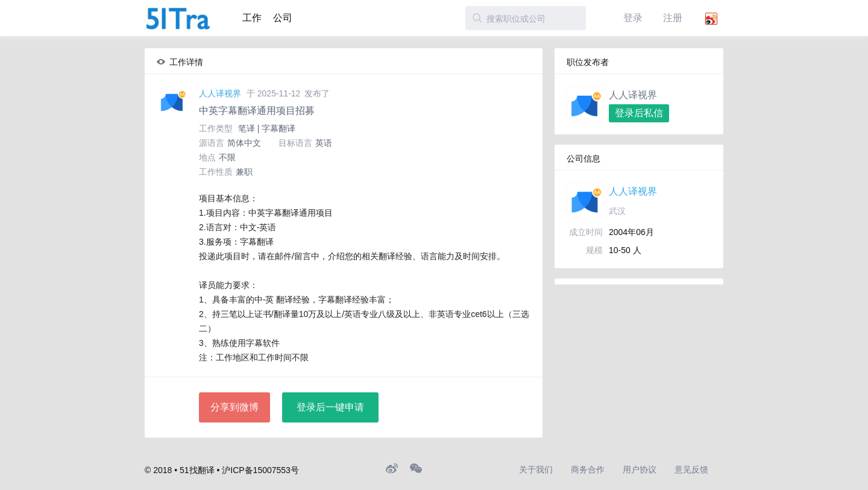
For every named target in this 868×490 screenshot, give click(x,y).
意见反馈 (691, 470)
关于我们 (536, 470)
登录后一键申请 (330, 407)
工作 (252, 18)
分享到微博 (234, 407)
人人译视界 (220, 93)
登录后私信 (639, 113)
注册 (673, 18)
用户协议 (640, 470)
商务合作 (588, 470)
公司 (283, 18)
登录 (633, 18)
